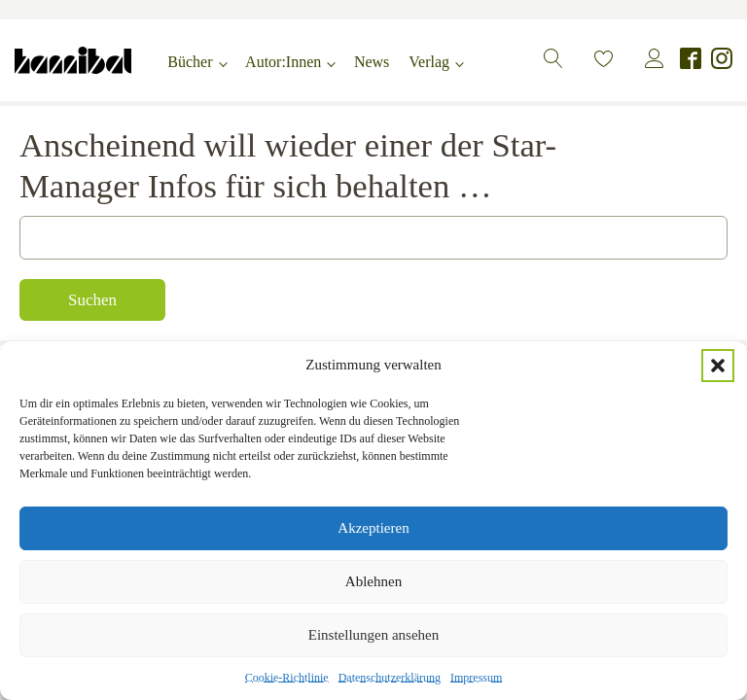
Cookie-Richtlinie (287, 678)
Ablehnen (373, 581)
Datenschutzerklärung (390, 678)
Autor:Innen (283, 62)
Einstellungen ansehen (374, 635)
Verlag (429, 62)
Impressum (476, 678)
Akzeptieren (373, 528)
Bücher (190, 62)
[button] (718, 366)
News (372, 62)
